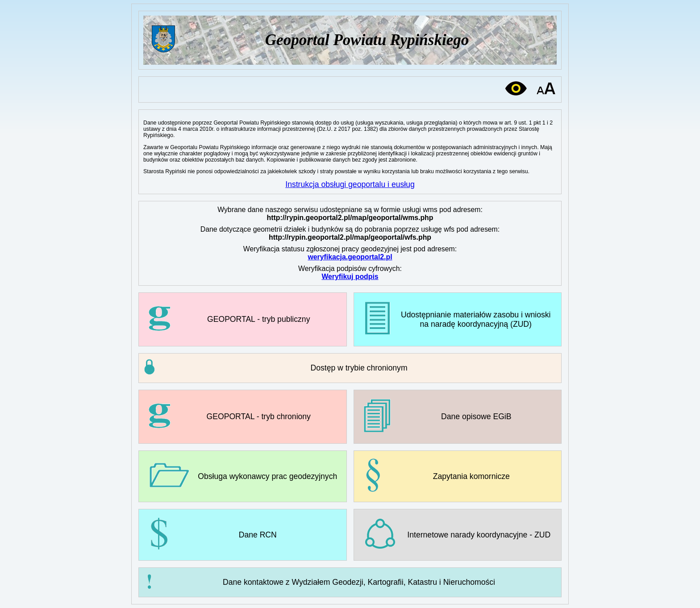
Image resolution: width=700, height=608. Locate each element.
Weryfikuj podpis (350, 277)
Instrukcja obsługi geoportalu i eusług (350, 184)
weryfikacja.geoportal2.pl (350, 257)
